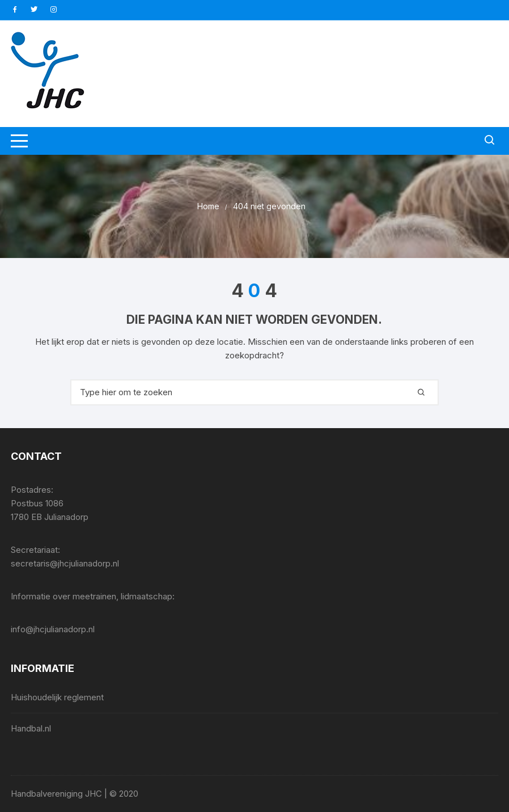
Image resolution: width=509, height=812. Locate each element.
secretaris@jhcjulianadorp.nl (65, 563)
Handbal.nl (31, 728)
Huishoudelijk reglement (57, 697)
